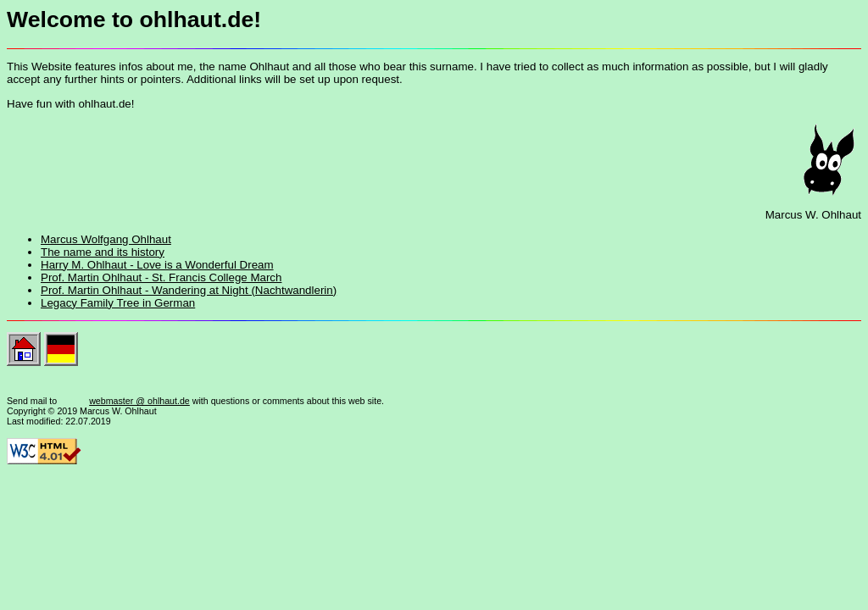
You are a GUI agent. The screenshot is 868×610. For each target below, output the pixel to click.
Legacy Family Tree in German (118, 303)
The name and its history (103, 252)
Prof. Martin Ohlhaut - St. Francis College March (161, 277)
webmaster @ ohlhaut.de (139, 401)
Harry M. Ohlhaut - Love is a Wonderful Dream (157, 265)
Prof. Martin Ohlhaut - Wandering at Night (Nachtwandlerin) (189, 290)
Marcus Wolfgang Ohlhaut (106, 239)
